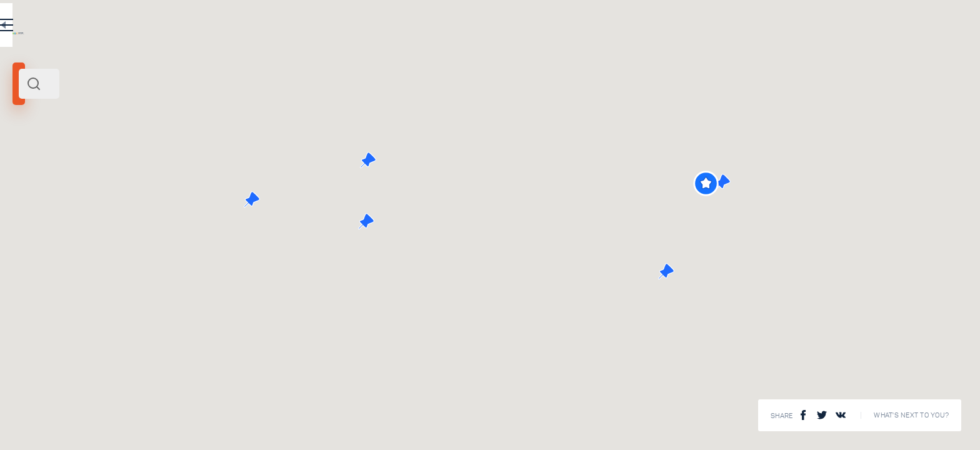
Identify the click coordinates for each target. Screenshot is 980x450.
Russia (115, 174)
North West (81, 174)
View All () (397, 412)
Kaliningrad (37, 174)
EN (374, 27)
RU (348, 27)
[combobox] (219, 84)
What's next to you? (911, 415)
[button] (928, 183)
